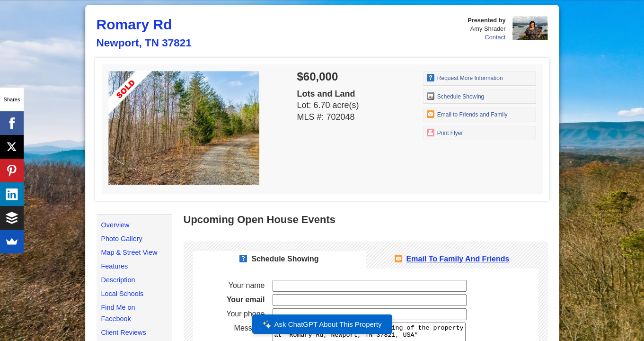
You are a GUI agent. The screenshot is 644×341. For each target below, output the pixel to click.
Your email (246, 300)
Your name (247, 285)
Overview (115, 225)
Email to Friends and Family (467, 114)
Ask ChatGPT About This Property (322, 324)
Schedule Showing (456, 96)
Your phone (245, 314)
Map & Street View (129, 252)
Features (115, 266)
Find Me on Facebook (118, 313)
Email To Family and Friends (458, 259)
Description (118, 280)
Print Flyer (445, 133)
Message (250, 328)
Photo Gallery (122, 239)
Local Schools (123, 294)
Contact (495, 37)
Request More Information (465, 78)
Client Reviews (124, 332)
